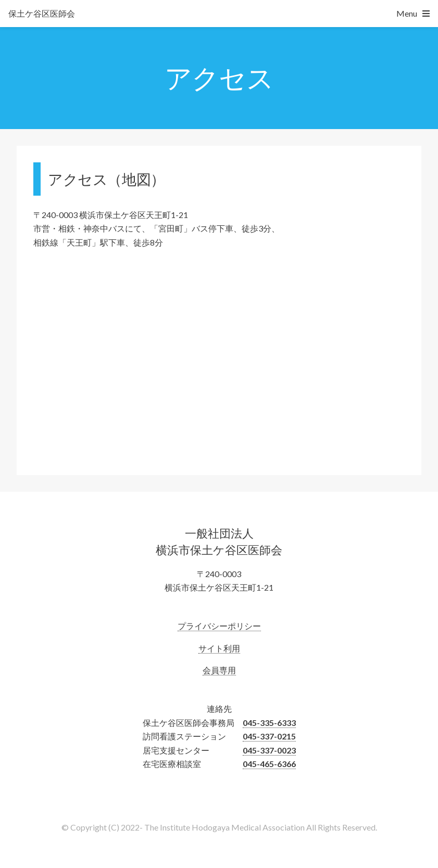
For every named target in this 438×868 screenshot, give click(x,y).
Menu (407, 13)
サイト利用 (219, 648)
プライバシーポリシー (219, 626)
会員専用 (219, 670)
